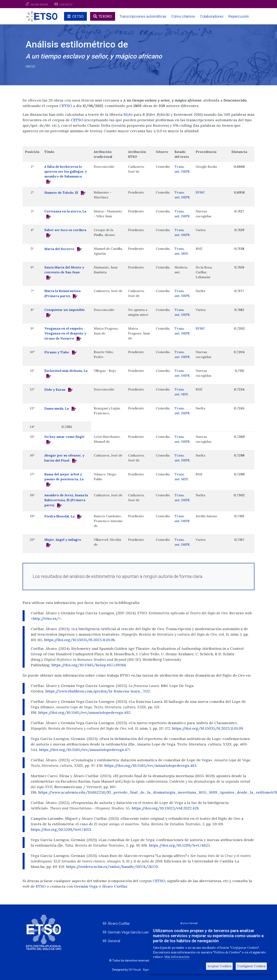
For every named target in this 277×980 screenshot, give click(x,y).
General (114, 941)
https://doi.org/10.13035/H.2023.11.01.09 (208, 728)
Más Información (177, 957)
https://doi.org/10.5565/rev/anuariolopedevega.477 (85, 750)
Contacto (66, 5)
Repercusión (239, 16)
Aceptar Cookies (219, 966)
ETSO (41, 886)
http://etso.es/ (46, 618)
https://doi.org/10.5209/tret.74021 (61, 829)
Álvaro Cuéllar (115, 886)
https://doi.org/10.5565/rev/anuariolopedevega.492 (84, 712)
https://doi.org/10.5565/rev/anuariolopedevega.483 (150, 765)
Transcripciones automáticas (143, 16)
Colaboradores (212, 16)
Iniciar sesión (39, 5)
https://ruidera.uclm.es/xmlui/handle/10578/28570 (112, 867)
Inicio (30, 67)
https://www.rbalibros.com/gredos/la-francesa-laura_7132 (98, 691)
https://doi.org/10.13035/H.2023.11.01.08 (80, 640)
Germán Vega (86, 886)
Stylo (128, 114)
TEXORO (105, 16)
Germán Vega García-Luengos (132, 932)
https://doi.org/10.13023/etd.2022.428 (165, 808)
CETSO (78, 16)
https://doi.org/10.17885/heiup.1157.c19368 (89, 665)
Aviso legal (189, 923)
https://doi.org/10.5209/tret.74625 (179, 845)
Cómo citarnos (183, 16)
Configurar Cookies (251, 966)
